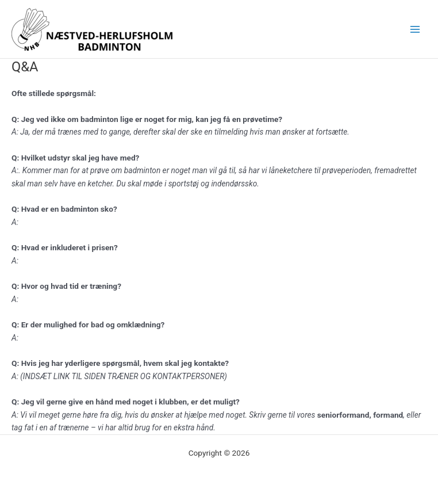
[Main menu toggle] (415, 29)
